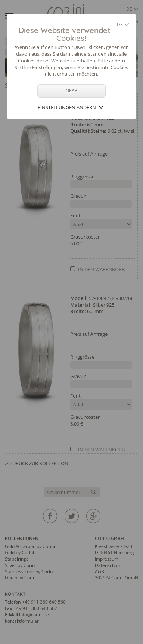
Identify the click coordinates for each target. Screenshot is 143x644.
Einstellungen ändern (67, 107)
